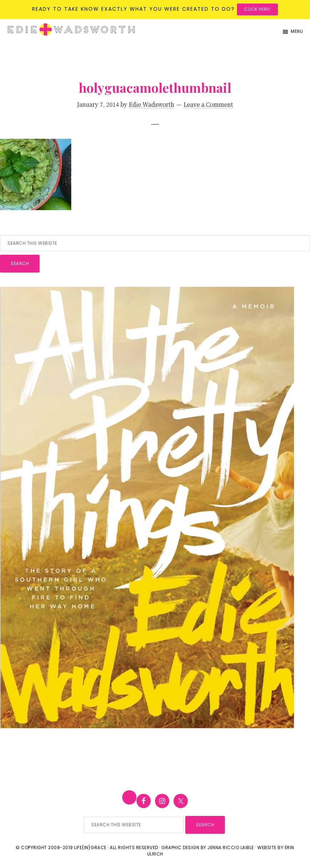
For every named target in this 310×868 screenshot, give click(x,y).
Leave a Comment (208, 104)
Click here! (257, 9)
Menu (297, 31)
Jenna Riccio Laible (231, 847)
